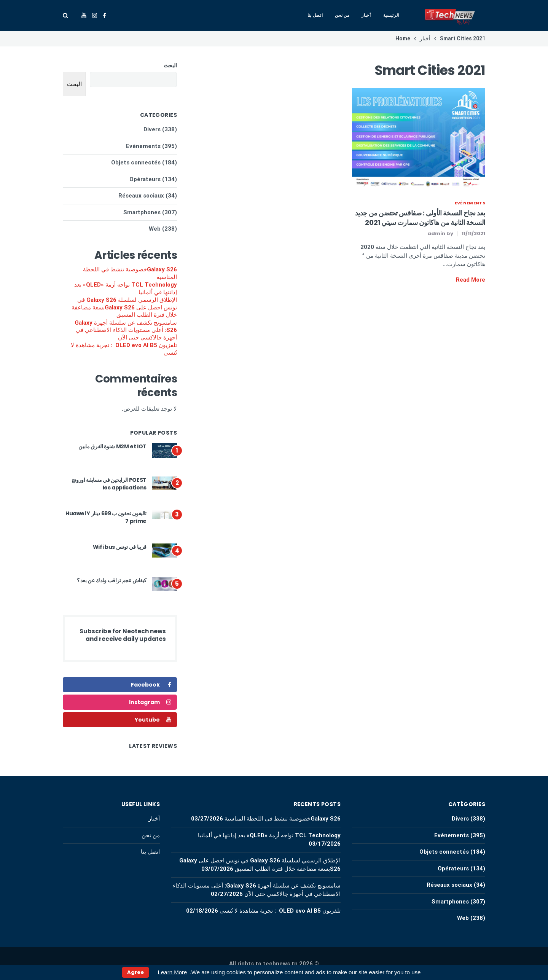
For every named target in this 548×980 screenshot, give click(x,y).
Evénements (470, 203)
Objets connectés (136, 163)
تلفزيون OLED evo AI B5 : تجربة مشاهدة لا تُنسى (124, 349)
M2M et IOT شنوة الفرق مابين (112, 446)
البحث (170, 65)
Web (155, 229)
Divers (152, 129)
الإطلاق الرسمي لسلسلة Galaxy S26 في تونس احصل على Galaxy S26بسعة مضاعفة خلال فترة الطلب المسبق (124, 307)
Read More (471, 280)
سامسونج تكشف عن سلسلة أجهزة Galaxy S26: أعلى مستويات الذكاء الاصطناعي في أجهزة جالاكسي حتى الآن (126, 330)
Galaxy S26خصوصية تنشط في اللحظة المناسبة (130, 273)
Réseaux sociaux (141, 196)
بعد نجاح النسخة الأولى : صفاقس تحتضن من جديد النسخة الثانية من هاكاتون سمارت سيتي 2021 (420, 218)
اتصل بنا (315, 15)
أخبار (366, 15)
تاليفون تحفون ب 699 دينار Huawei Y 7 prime (106, 517)
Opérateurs (145, 179)
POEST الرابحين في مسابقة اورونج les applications (109, 484)
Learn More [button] (173, 972)
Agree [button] (135, 972)
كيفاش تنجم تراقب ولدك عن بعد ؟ (112, 580)
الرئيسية (391, 15)
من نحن (342, 15)
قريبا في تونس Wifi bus (120, 547)
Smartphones (142, 212)
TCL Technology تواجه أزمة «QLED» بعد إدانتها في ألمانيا (126, 288)
